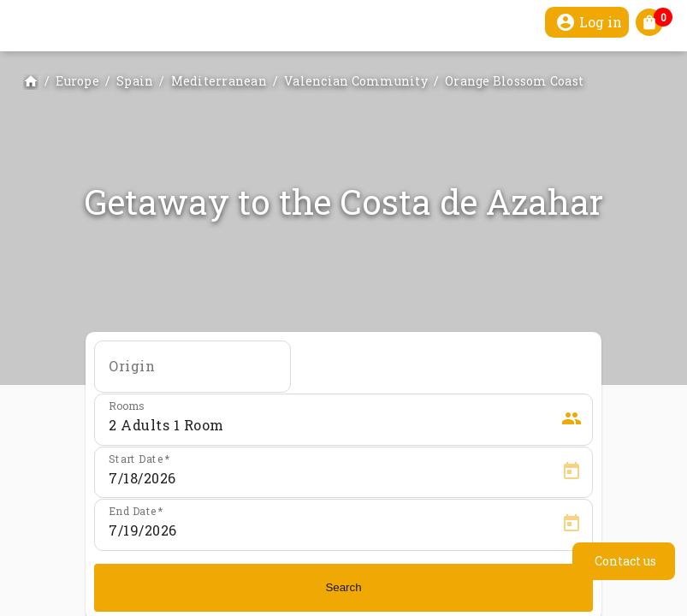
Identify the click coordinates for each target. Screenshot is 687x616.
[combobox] (192, 372)
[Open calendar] (572, 471)
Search (343, 587)
